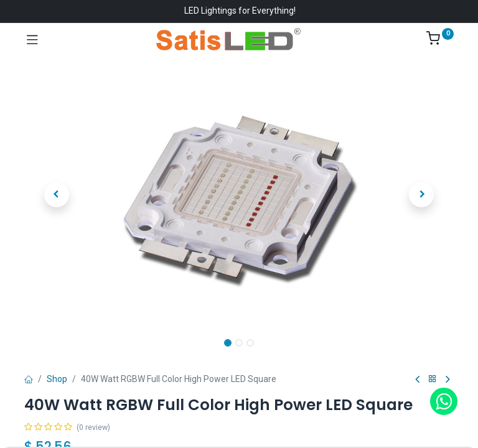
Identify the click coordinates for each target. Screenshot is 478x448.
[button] (57, 195)
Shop (57, 379)
